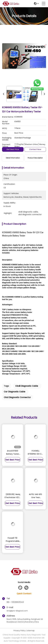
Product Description (35, 158)
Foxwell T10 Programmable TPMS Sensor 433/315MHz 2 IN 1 (12, 540)
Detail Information (13, 158)
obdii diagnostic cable (27, 386)
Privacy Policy (20, 631)
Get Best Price (13, 149)
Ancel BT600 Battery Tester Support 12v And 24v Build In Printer (13, 453)
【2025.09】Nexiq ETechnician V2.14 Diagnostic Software (12, 496)
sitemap (31, 631)
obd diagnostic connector (17, 397)
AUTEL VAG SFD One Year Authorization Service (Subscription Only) (35, 496)
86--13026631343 (15, 602)
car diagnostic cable (15, 392)
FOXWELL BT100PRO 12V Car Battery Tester (36, 453)
